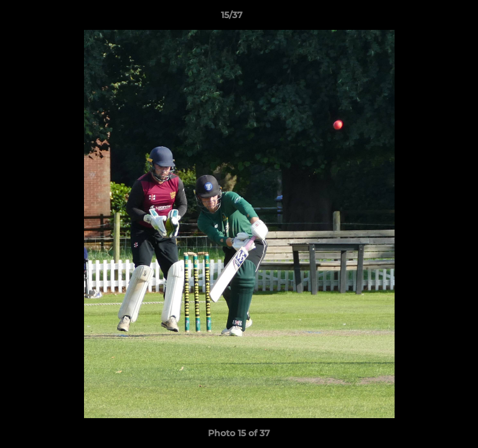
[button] (433, 18)
